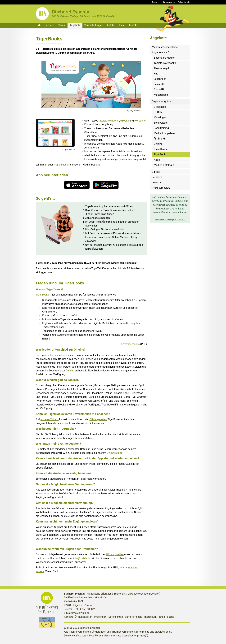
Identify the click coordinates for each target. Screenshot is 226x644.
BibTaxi (156, 172)
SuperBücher (61, 165)
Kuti (156, 74)
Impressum (150, 617)
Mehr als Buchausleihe (165, 47)
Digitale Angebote (162, 102)
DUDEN (158, 112)
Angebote (75, 25)
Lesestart (157, 182)
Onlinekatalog (115, 453)
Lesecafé (159, 84)
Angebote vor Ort (162, 52)
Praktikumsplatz (161, 188)
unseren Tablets (50, 419)
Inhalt (162, 617)
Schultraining (161, 128)
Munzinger (160, 117)
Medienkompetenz (164, 133)
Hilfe (122, 25)
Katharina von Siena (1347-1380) (169, 220)
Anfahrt (111, 25)
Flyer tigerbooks (131, 344)
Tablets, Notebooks (165, 63)
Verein (62, 25)
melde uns (148, 632)
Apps (157, 160)
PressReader (161, 149)
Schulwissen (161, 123)
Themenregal (161, 68)
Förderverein (169, 2)
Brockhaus (160, 107)
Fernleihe (157, 177)
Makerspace (161, 95)
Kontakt (133, 25)
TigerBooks (42, 295)
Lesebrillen (160, 79)
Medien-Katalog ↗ (164, 165)
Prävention (100, 617)
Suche (171, 617)
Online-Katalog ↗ (186, 2)
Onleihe (70, 371)
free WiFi (159, 89)
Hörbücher (140, 121)
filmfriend (159, 139)
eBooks (125, 121)
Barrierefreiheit (133, 617)
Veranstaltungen (94, 25)
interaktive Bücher (109, 121)
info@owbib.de (82, 558)
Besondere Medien (165, 58)
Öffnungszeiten (98, 419)
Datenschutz (116, 617)
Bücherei (156, 2)
